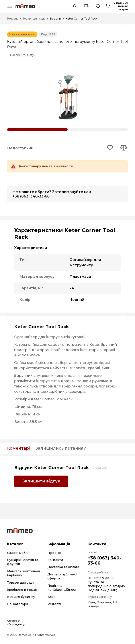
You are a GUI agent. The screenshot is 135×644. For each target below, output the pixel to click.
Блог (51, 597)
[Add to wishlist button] (110, 148)
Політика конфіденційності (62, 588)
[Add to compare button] (123, 148)
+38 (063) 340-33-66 (31, 196)
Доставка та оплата (63, 567)
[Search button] (89, 6)
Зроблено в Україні (23, 590)
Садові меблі (18, 553)
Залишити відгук (24, 55)
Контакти (55, 560)
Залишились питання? (61, 448)
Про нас (54, 553)
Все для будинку (21, 597)
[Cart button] (124, 6)
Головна (13, 19)
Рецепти (55, 604)
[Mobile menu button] (10, 6)
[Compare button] (100, 6)
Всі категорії (18, 604)
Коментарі (19, 448)
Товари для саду (34, 19)
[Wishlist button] (112, 6)
